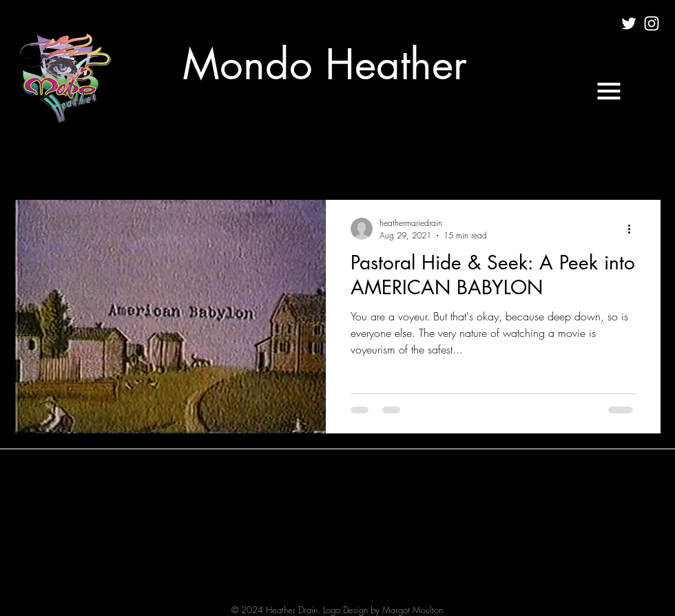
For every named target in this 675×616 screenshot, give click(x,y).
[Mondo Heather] (325, 65)
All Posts (32, 158)
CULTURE (98, 158)
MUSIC (212, 158)
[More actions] (634, 229)
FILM (157, 158)
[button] (609, 91)
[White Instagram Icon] (652, 23)
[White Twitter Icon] (629, 23)
